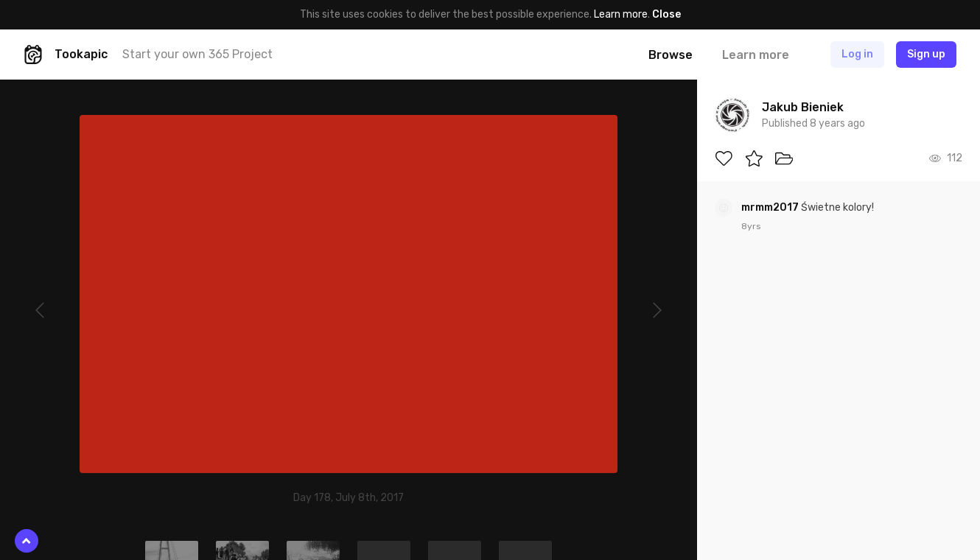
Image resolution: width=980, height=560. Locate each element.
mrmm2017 (771, 207)
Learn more (621, 14)
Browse (671, 55)
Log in (857, 54)
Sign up (926, 54)
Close (666, 14)
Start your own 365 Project (197, 54)
